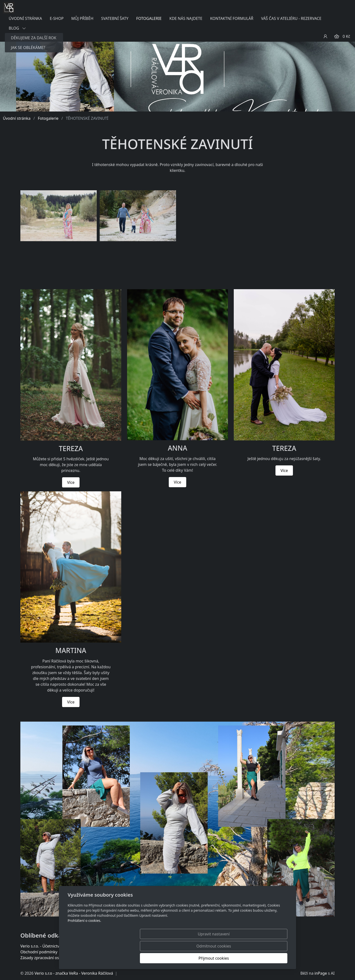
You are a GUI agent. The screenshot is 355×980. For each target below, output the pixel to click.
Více (71, 482)
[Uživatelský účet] (325, 36)
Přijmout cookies (264, 958)
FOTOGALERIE (149, 18)
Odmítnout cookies (216, 958)
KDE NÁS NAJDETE (186, 18)
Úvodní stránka (17, 118)
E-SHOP (57, 18)
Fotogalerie (48, 118)
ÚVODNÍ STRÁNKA (25, 18)
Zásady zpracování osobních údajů (52, 958)
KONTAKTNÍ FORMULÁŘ (232, 18)
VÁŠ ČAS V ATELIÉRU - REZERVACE (291, 18)
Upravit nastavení (167, 958)
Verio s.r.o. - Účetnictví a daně (47, 946)
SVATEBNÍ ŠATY (115, 18)
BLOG (17, 28)
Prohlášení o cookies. (84, 945)
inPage (321, 973)
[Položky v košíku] (337, 36)
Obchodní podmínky (39, 952)
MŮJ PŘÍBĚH (82, 18)
